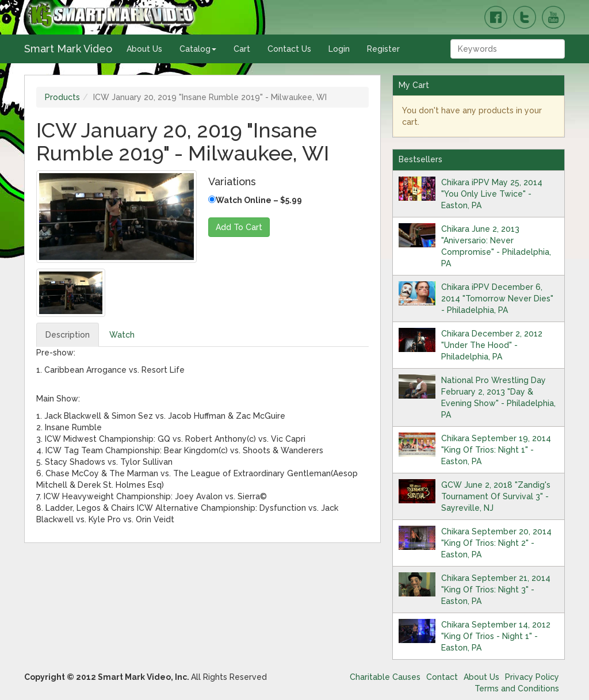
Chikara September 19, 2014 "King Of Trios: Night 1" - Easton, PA (496, 450)
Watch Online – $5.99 (255, 200)
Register (383, 49)
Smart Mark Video (68, 49)
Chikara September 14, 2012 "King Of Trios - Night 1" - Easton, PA (496, 636)
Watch (122, 335)
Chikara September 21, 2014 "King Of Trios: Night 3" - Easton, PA (496, 590)
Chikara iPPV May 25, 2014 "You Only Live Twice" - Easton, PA (492, 194)
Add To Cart (239, 227)
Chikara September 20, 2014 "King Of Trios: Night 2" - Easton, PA (496, 543)
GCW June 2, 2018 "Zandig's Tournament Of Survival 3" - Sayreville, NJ (496, 496)
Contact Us (289, 49)
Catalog (198, 49)
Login (339, 49)
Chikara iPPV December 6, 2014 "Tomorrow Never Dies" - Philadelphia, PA (497, 299)
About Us (144, 49)
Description (68, 335)
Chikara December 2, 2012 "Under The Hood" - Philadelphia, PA (492, 345)
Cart (242, 49)
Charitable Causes (385, 677)
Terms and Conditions (517, 688)
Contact (442, 677)
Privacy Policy (532, 677)
